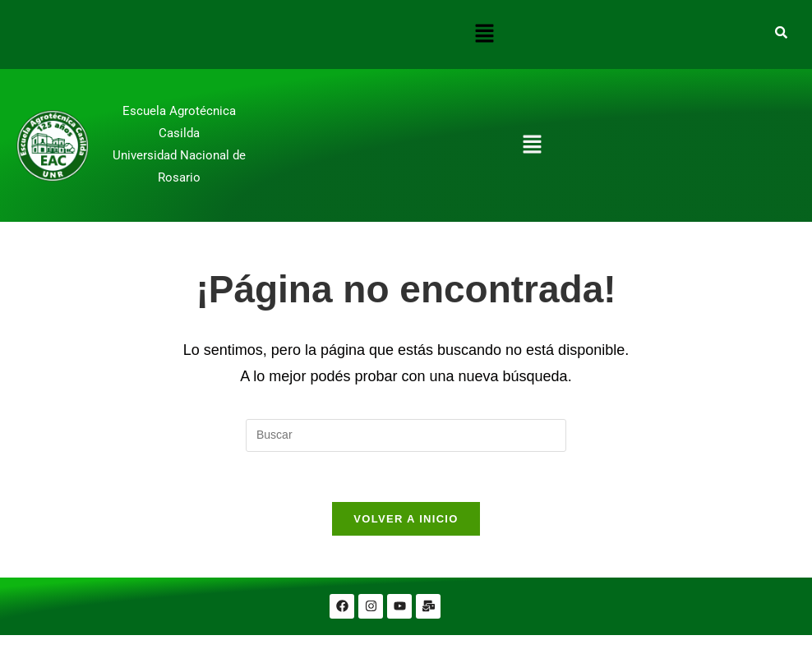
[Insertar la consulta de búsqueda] (406, 435)
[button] (484, 35)
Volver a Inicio (406, 519)
